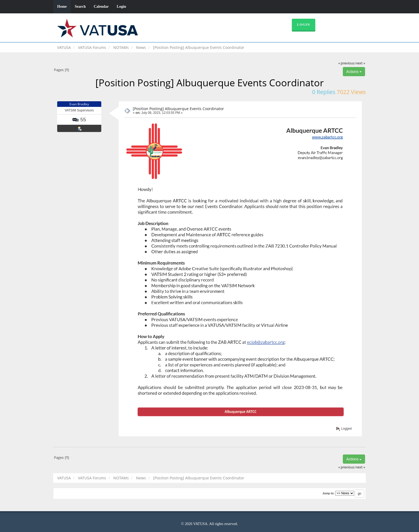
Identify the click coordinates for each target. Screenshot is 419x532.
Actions (354, 72)
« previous (346, 63)
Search (80, 7)
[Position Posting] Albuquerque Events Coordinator (178, 109)
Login (121, 7)
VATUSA (64, 47)
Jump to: (328, 493)
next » (360, 63)
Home (62, 7)
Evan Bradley (79, 104)
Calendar (101, 7)
